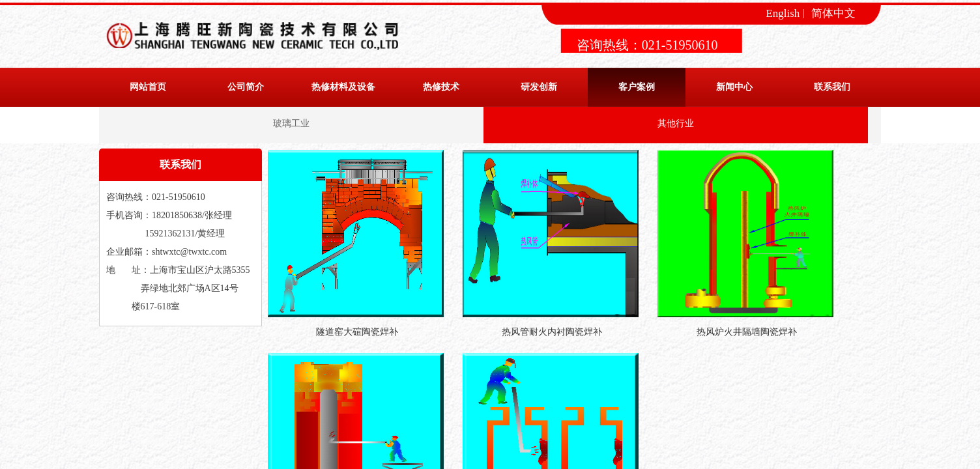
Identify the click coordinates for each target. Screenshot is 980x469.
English (783, 14)
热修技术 (441, 87)
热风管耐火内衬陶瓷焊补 (552, 332)
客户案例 (637, 87)
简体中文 (833, 14)
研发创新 (539, 87)
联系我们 (832, 87)
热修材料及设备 (343, 87)
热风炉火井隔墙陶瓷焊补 (747, 332)
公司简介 (246, 87)
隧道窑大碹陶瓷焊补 (357, 332)
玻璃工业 (291, 123)
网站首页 (148, 87)
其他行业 (676, 123)
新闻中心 (734, 87)
